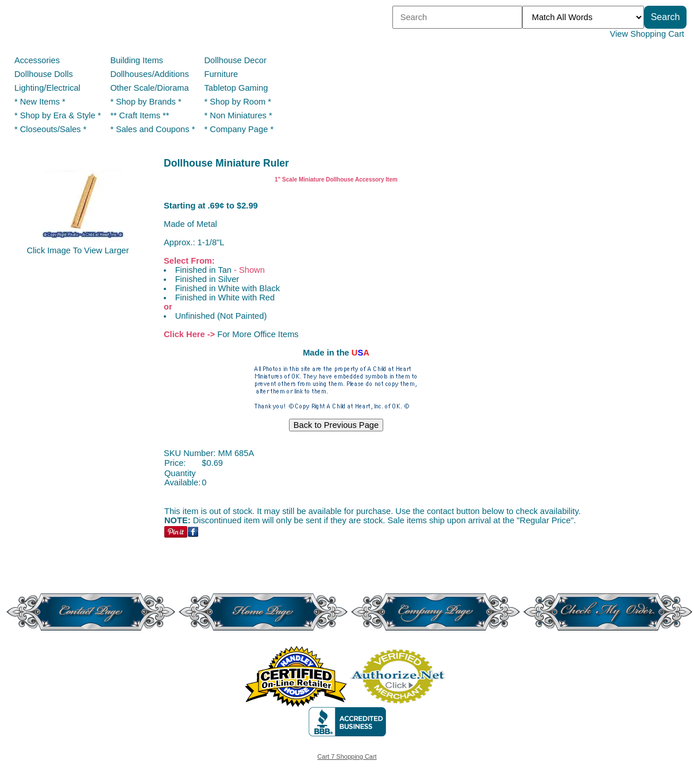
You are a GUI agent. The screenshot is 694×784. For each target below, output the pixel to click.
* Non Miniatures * (238, 115)
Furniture (221, 74)
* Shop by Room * (238, 102)
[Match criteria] (583, 17)
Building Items (137, 60)
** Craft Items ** (140, 115)
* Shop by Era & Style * (58, 115)
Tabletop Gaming (236, 88)
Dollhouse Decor (236, 60)
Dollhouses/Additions (150, 74)
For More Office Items (258, 334)
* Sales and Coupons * (153, 129)
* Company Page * (239, 129)
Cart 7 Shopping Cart (347, 756)
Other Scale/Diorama (150, 88)
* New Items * (40, 102)
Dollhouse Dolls (44, 74)
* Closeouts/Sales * (50, 129)
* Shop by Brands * (146, 102)
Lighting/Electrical (49, 88)
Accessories (37, 60)
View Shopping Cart (647, 34)
